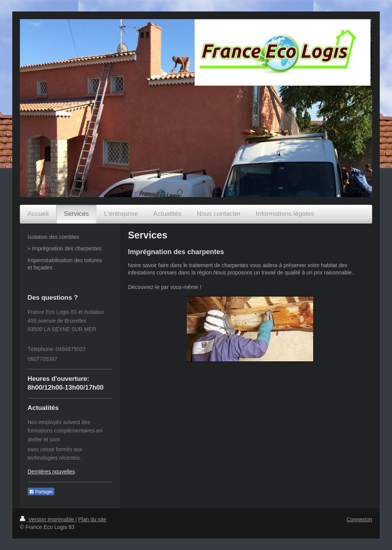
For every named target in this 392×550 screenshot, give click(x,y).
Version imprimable (48, 519)
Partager (41, 492)
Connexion (359, 519)
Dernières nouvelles (51, 472)
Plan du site (92, 519)
